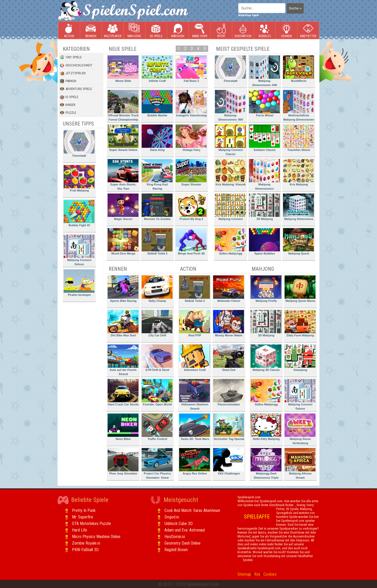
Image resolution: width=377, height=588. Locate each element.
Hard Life (80, 530)
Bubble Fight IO (79, 213)
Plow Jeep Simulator (123, 462)
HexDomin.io (175, 537)
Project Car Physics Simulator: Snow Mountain (157, 464)
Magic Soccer (123, 207)
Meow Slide (123, 69)
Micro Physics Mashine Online (96, 537)
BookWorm (298, 69)
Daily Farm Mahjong (300, 323)
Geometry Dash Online (182, 543)
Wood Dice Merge (123, 242)
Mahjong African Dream (300, 464)
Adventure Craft (195, 358)
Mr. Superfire (83, 517)
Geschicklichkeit (76, 65)
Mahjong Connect (230, 207)
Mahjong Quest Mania (300, 289)
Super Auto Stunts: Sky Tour (123, 175)
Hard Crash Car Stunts (123, 392)
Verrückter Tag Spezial (229, 427)
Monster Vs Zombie (157, 207)
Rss (257, 574)
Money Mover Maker (229, 323)
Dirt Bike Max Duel (123, 323)
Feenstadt (79, 144)
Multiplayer (113, 30)
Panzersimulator (229, 392)
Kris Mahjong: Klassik (230, 173)
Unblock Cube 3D (179, 524)
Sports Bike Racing (123, 289)
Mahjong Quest (298, 242)
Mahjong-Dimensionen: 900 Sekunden (230, 106)
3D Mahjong (264, 207)
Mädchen (178, 30)
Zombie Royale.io (86, 543)
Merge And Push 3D (191, 242)
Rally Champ (157, 289)
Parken (68, 81)
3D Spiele (156, 30)
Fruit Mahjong (79, 179)
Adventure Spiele (76, 89)
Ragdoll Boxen (176, 550)
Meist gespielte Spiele (243, 49)
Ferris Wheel (264, 103)
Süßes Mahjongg (230, 242)
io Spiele (69, 97)
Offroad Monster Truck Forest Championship (123, 106)
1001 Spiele (71, 57)
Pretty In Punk (84, 510)
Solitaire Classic (264, 138)
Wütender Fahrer (229, 289)
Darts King (157, 138)
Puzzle (68, 113)
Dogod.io (172, 517)
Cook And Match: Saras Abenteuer (192, 510)
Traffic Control (157, 427)
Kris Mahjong (298, 173)
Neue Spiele (123, 49)
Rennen (91, 30)
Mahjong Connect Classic (230, 140)
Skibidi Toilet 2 (157, 242)
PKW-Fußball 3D (85, 550)
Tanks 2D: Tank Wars (195, 427)
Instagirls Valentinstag (191, 103)
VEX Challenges (229, 462)
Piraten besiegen (79, 283)
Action (69, 30)
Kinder (68, 105)
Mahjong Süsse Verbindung (300, 429)
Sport (221, 30)
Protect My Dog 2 (191, 207)
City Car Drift (157, 323)
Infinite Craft (157, 69)
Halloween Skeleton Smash (195, 395)
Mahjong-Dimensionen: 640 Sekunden (264, 72)
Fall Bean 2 (191, 69)
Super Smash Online (123, 138)
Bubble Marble (157, 103)
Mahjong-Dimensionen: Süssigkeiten (264, 175)
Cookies (270, 574)
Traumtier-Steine (298, 138)
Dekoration (243, 30)
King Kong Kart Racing (157, 175)
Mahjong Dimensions (298, 207)
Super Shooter (191, 173)
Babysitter (308, 30)
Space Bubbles (264, 242)
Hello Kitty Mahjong (266, 427)
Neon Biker (123, 427)
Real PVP (195, 323)
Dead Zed (229, 358)
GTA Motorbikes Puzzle (92, 524)
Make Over (200, 30)
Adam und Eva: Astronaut (185, 530)
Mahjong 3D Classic (266, 358)
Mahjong (134, 30)
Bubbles (265, 30)
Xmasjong (300, 358)
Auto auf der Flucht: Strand (123, 360)
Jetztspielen (73, 73)
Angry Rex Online (195, 462)
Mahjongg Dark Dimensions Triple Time (266, 464)
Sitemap (244, 574)
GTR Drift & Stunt (157, 358)
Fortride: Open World (157, 392)
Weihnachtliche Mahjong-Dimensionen (299, 106)
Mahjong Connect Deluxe (79, 250)
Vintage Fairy (191, 138)
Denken (286, 30)
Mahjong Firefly (266, 289)
